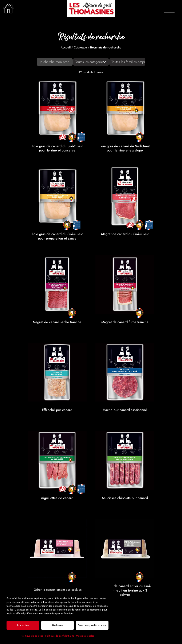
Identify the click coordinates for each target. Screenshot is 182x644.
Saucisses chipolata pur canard (125, 498)
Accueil (66, 47)
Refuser (58, 625)
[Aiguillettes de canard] (57, 460)
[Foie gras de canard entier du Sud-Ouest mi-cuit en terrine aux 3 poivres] (125, 548)
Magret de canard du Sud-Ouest (125, 234)
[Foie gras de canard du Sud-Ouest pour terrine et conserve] (57, 108)
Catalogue (80, 47)
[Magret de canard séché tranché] (57, 284)
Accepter (23, 625)
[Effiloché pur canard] (57, 372)
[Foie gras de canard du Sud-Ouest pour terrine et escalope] (125, 108)
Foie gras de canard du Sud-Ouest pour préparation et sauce (57, 236)
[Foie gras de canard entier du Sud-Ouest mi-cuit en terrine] (57, 548)
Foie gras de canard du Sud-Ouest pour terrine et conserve (57, 148)
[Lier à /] (8, 8)
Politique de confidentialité (60, 636)
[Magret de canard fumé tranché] (125, 284)
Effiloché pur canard (57, 410)
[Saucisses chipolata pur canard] (125, 460)
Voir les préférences (92, 625)
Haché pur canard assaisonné (125, 410)
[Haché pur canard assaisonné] (125, 372)
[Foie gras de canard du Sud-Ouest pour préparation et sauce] (57, 196)
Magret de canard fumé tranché (125, 322)
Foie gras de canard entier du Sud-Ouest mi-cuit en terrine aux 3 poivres (125, 590)
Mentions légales (85, 636)
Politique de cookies (32, 636)
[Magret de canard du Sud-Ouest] (125, 196)
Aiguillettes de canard (57, 498)
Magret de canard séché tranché (57, 322)
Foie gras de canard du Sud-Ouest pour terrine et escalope (125, 148)
